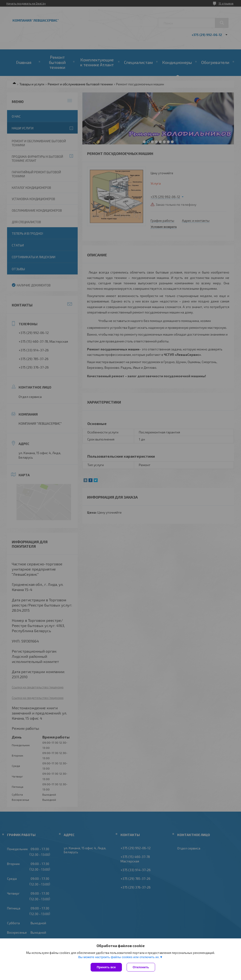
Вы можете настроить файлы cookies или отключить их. (119, 957)
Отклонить (141, 967)
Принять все (106, 967)
